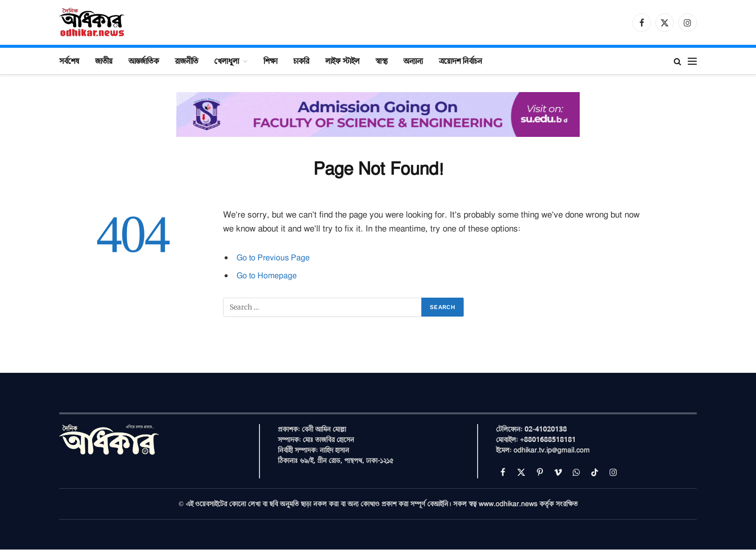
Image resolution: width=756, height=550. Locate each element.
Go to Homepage (268, 275)
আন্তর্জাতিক (144, 61)
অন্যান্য (413, 61)
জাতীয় (104, 61)
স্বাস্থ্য (381, 61)
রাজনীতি (187, 61)
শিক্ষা (270, 61)
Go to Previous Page (275, 258)
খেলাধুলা (227, 61)
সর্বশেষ (69, 61)
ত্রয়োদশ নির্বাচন (460, 61)
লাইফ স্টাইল (342, 61)
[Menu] (692, 61)
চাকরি (301, 61)
